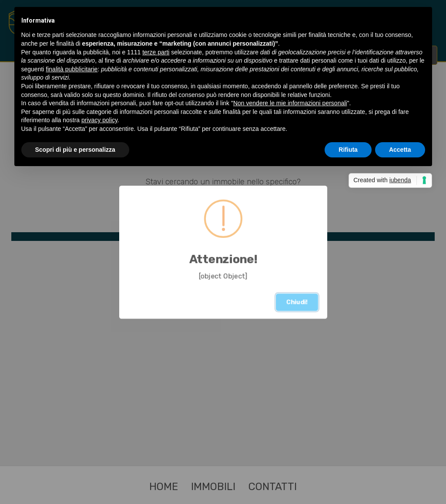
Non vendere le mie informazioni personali (290, 103)
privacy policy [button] (99, 120)
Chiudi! (297, 302)
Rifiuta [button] (348, 150)
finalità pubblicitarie (72, 69)
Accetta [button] (400, 150)
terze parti (156, 52)
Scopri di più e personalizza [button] (75, 150)
